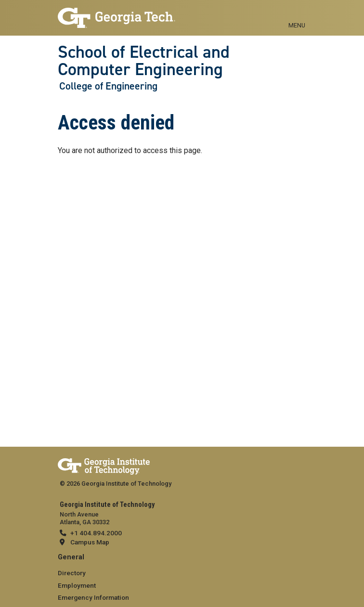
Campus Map (90, 542)
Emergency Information (93, 597)
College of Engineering (108, 86)
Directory (72, 573)
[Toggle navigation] (297, 14)
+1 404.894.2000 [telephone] (96, 533)
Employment (77, 585)
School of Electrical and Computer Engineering (144, 61)
